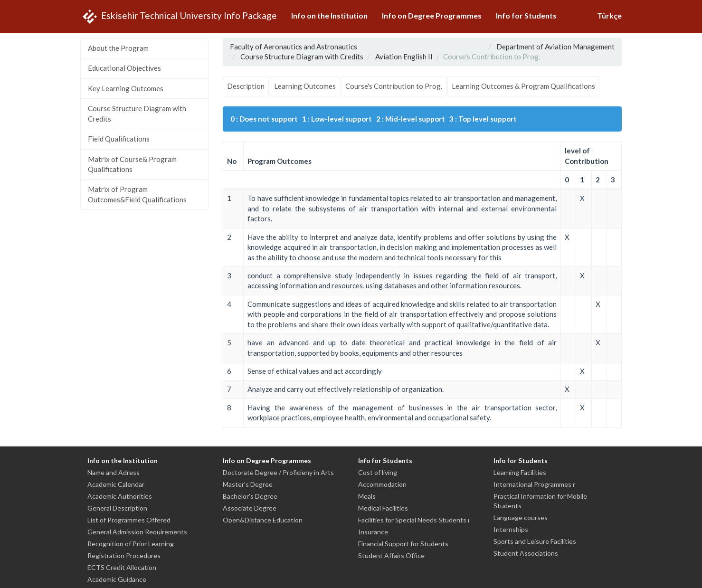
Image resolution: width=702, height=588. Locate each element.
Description (246, 86)
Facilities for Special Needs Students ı (414, 520)
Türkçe (609, 15)
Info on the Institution (329, 15)
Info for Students (526, 15)
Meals (367, 496)
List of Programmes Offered (129, 520)
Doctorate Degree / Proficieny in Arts (278, 472)
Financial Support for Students (403, 544)
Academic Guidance (117, 579)
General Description (117, 508)
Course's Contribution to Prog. (394, 86)
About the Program (118, 48)
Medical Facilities (383, 508)
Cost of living (378, 472)
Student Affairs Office (391, 555)
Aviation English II (404, 57)
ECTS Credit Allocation (122, 567)
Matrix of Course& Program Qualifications (132, 164)
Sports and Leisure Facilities (535, 541)
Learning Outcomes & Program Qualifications (523, 86)
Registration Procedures (124, 555)
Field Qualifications (119, 139)
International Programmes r (534, 484)
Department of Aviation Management (555, 47)
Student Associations (526, 553)
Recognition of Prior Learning (131, 544)
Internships (511, 529)
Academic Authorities (120, 496)
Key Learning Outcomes (126, 88)
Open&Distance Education (263, 520)
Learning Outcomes (305, 86)
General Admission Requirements (137, 532)
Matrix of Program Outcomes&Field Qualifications (137, 194)
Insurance (373, 532)
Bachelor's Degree (250, 496)
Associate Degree (250, 508)
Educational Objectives (124, 68)
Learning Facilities (520, 472)
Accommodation (382, 484)
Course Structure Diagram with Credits (137, 113)
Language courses (521, 517)
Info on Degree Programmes (432, 15)
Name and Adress (114, 472)
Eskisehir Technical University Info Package (179, 17)
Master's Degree (248, 484)
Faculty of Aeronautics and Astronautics (294, 47)
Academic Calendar (116, 484)
